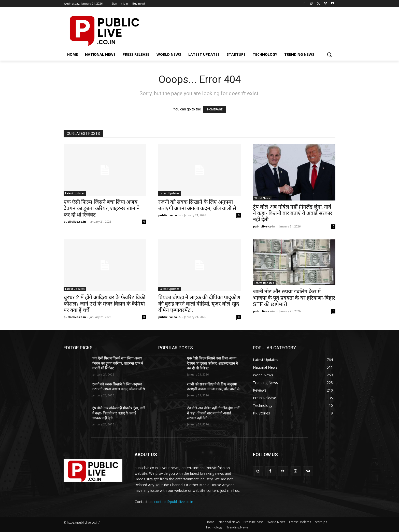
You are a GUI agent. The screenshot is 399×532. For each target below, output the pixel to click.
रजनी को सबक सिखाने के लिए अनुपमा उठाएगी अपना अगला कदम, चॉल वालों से (197, 205)
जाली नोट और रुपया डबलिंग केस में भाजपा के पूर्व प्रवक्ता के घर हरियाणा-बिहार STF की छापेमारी (294, 298)
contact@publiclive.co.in (174, 502)
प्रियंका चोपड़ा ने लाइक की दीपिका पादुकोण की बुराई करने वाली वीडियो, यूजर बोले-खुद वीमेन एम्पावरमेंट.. (199, 304)
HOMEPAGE (215, 110)
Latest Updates (75, 193)
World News (262, 198)
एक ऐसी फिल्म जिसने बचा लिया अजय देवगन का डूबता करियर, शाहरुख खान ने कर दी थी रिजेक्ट (102, 208)
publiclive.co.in (75, 221)
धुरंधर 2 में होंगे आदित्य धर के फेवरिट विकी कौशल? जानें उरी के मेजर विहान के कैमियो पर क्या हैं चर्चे (104, 304)
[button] (329, 54)
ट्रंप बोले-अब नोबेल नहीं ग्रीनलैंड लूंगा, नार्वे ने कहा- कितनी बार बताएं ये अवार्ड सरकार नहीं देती (293, 213)
